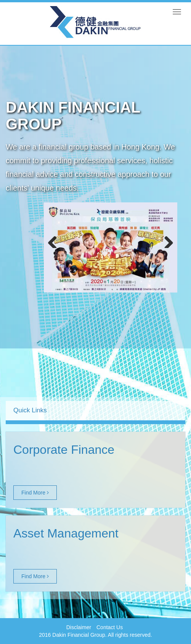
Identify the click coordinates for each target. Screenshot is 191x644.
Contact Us (110, 627)
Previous (55, 240)
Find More (35, 493)
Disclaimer (79, 627)
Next (166, 240)
